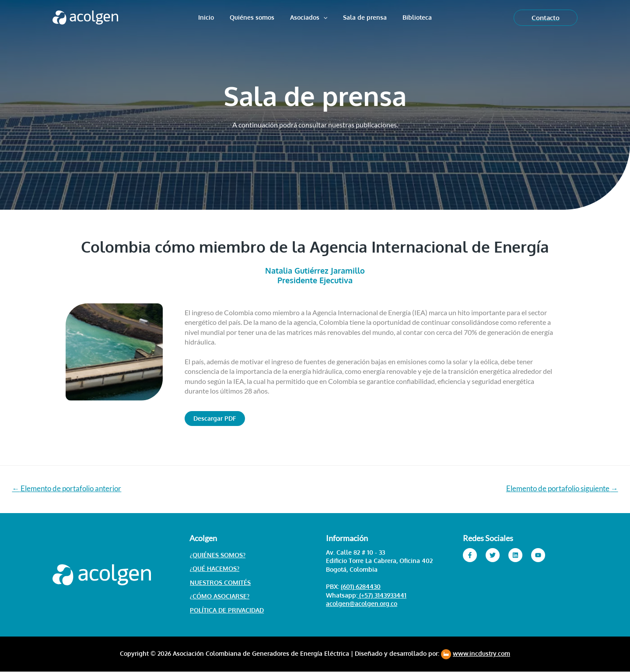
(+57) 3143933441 (382, 595)
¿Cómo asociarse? (219, 596)
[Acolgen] (85, 16)
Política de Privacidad (226, 610)
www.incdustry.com (481, 654)
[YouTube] (538, 555)
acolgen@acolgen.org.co (362, 604)
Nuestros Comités (220, 582)
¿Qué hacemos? (214, 569)
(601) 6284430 (361, 587)
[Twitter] (493, 555)
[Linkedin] (515, 555)
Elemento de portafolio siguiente (562, 488)
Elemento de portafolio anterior (67, 488)
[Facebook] (470, 555)
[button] (215, 419)
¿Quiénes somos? (217, 555)
